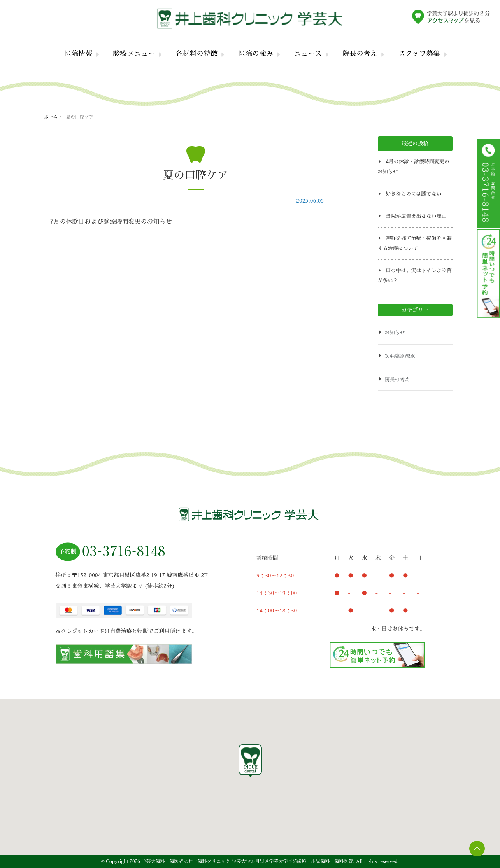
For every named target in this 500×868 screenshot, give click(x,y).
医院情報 (78, 54)
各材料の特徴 (196, 54)
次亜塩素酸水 (400, 356)
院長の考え (360, 54)
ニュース (308, 54)
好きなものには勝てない (413, 194)
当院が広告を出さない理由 (416, 216)
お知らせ (395, 333)
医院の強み (256, 54)
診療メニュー (134, 54)
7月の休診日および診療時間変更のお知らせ (111, 222)
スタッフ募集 (419, 54)
